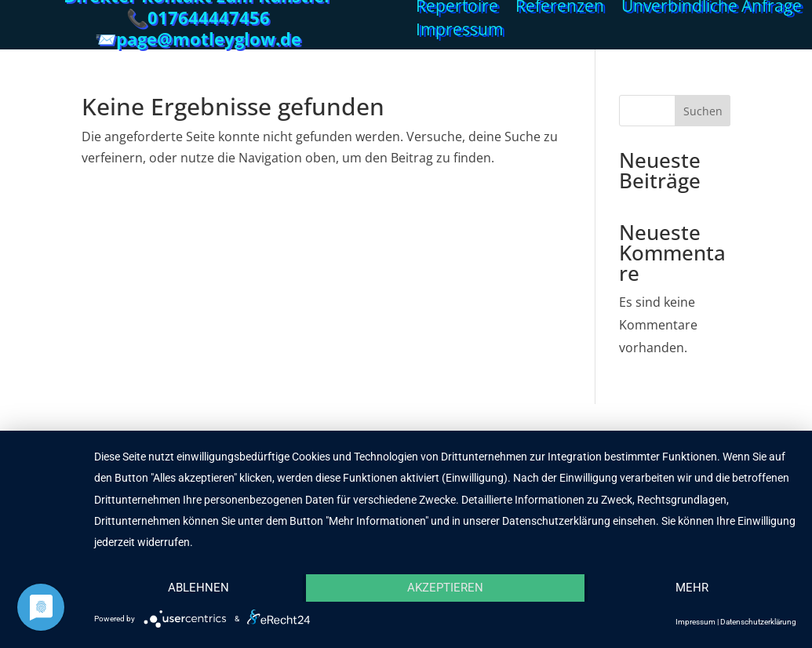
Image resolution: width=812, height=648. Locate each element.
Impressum (459, 32)
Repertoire (457, 8)
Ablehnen (198, 588)
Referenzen (560, 8)
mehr (692, 588)
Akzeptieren (445, 588)
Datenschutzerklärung (758, 622)
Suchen (703, 111)
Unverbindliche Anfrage (712, 8)
